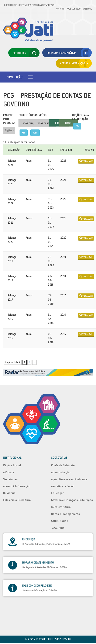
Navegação (15, 77)
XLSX (35, 133)
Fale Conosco (74, 9)
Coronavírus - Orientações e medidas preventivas (29, 5)
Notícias (60, 9)
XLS (24, 133)
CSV (77, 126)
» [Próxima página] (34, 362)
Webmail (87, 9)
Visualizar (86, 161)
